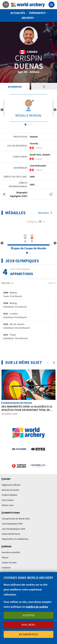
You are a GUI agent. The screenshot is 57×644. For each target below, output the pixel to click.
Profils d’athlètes (10, 495)
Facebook (6, 568)
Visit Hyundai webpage (19, 449)
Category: (32, 221)
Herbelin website (38, 466)
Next (55, 110)
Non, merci (28, 625)
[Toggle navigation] (52, 5)
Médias (7, 547)
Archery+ (28, 18)
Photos (5, 557)
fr (6, 5)
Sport (7, 479)
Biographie (15, 87)
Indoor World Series (11, 534)
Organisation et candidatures (15, 539)
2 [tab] (29, 124)
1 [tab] (26, 124)
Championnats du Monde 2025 (16, 519)
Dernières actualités (11, 552)
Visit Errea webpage (38, 449)
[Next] (54, 363)
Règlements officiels (11, 485)
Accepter (28, 615)
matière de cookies (37, 607)
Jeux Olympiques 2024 (12, 524)
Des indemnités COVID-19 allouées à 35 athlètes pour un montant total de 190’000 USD (27, 410)
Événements (37, 13)
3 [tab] (32, 124)
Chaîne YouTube (9, 563)
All (40, 221)
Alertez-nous (8, 505)
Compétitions (11, 513)
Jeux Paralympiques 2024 (13, 529)
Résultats (44, 213)
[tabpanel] (28, 108)
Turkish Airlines (19, 466)
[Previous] (48, 363)
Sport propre (8, 500)
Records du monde (10, 490)
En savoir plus (28, 634)
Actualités (18, 13)
